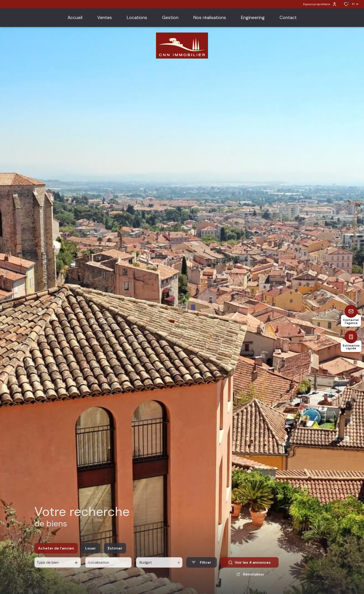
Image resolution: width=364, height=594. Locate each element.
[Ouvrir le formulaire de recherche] (201, 567)
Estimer (115, 553)
